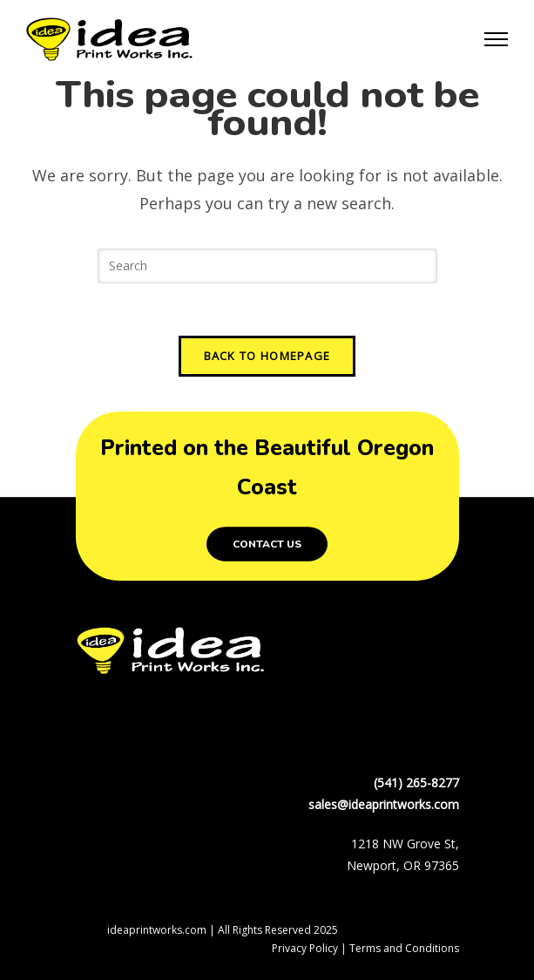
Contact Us (267, 544)
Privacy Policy (305, 948)
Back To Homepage (267, 356)
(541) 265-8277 (416, 783)
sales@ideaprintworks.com (384, 804)
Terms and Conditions (404, 948)
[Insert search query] (267, 266)
